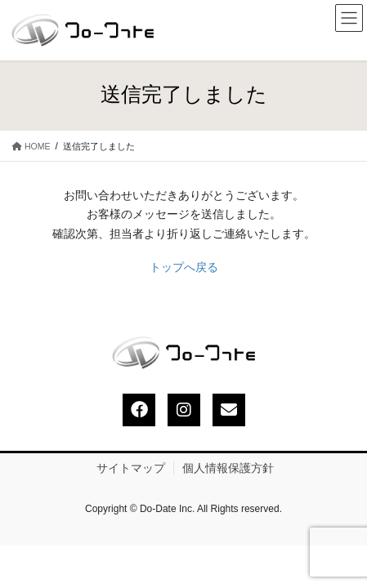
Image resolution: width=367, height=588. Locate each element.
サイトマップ (131, 468)
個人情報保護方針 (228, 468)
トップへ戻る (184, 267)
